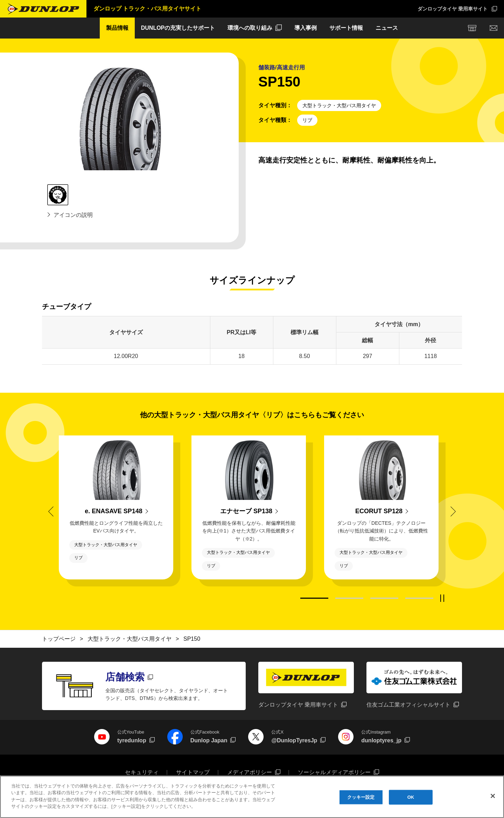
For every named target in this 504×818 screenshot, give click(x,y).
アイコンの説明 (73, 215)
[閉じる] (493, 799)
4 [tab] (419, 598)
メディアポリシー (250, 772)
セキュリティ (142, 772)
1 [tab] (314, 598)
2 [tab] (349, 598)
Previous (53, 511)
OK (411, 800)
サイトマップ (193, 772)
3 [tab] (384, 598)
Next (451, 511)
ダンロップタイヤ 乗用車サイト (453, 9)
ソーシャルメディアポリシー (334, 772)
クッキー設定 (361, 800)
